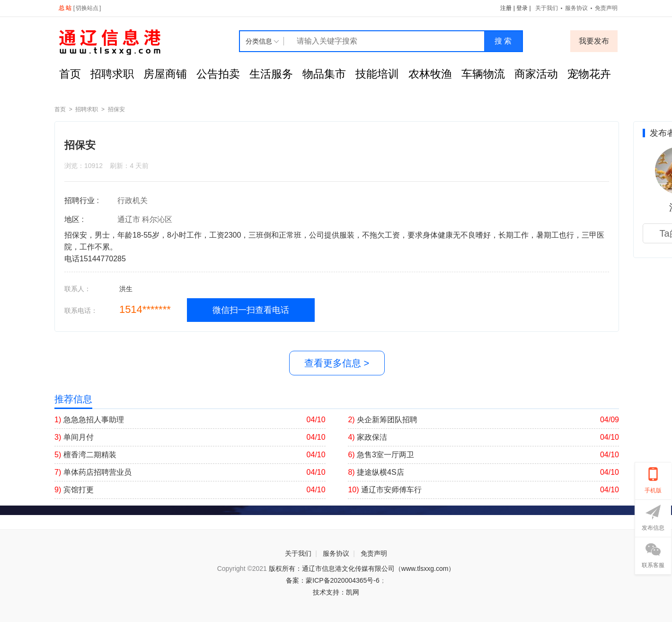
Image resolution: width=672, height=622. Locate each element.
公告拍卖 (218, 74)
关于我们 (547, 8)
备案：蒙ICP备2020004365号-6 (333, 580)
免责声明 (606, 8)
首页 (70, 74)
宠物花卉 (589, 74)
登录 (522, 8)
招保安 (116, 109)
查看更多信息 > (337, 363)
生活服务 (271, 74)
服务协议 (576, 8)
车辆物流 (483, 74)
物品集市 (324, 74)
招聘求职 (112, 74)
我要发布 (594, 41)
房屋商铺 (165, 74)
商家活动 (536, 74)
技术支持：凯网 (336, 592)
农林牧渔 (430, 74)
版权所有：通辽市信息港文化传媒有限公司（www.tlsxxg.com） (362, 569)
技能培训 (377, 74)
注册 (506, 8)
